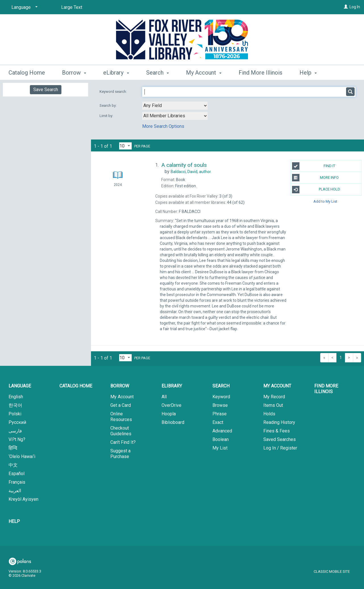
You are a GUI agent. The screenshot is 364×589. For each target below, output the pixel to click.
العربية (15, 491)
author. (191, 172)
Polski (15, 414)
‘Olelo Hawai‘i (22, 456)
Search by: (108, 105)
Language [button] (20, 386)
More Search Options (163, 126)
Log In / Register (280, 448)
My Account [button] (204, 72)
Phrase (220, 414)
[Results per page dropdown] (125, 146)
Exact (218, 422)
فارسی (15, 431)
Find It (314, 166)
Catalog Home (27, 72)
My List (220, 448)
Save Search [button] (46, 90)
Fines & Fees (277, 431)
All (164, 397)
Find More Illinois (260, 72)
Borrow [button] (74, 72)
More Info (316, 178)
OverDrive (171, 405)
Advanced (222, 431)
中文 (13, 465)
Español (16, 474)
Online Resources (121, 417)
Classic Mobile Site (332, 571)
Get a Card (121, 405)
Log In (355, 7)
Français (17, 482)
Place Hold (316, 190)
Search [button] (158, 72)
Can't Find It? (123, 442)
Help (14, 521)
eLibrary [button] (116, 72)
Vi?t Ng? (17, 439)
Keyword (221, 397)
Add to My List (325, 201)
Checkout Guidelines (121, 431)
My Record (274, 397)
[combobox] (175, 106)
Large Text (72, 7)
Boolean (221, 439)
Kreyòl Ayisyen (23, 499)
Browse (220, 405)
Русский (17, 422)
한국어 (15, 405)
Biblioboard (173, 422)
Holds (269, 414)
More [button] (311, 73)
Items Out (273, 405)
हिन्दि (13, 448)
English (16, 397)
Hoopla (169, 414)
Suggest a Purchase (120, 454)
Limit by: (107, 116)
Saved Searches (280, 439)
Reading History (279, 422)
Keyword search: (114, 92)
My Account (122, 397)
